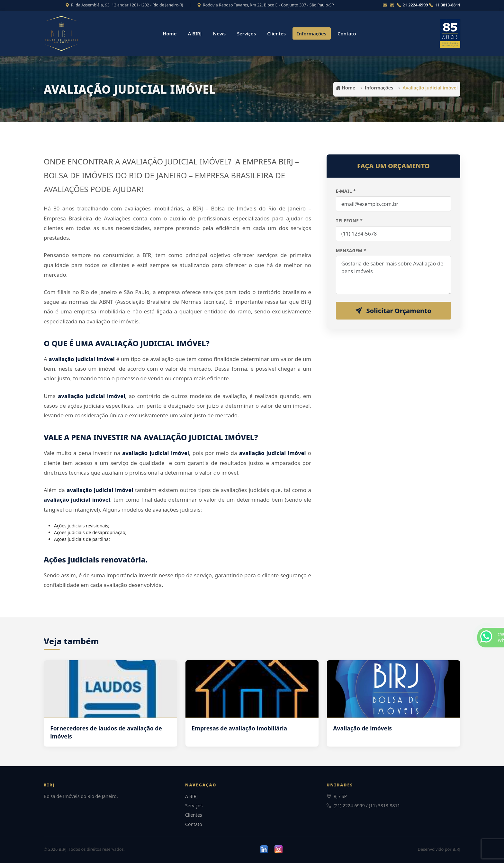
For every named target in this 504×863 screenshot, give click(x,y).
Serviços (246, 33)
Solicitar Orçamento (393, 311)
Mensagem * (351, 251)
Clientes (276, 33)
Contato (347, 33)
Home (170, 33)
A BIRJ (195, 33)
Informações (312, 33)
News (219, 33)
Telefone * (349, 221)
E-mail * (346, 191)
